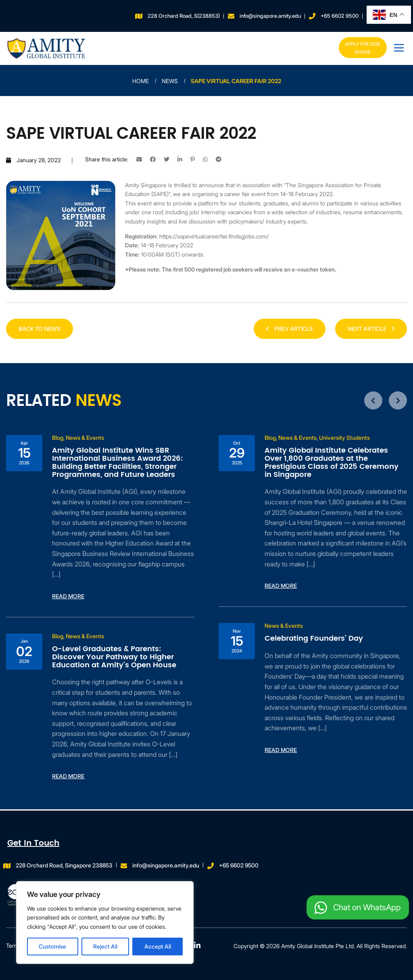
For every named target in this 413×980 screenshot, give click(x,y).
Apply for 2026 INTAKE (361, 48)
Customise (52, 946)
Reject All (105, 946)
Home (141, 81)
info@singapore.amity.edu (270, 16)
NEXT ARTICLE (371, 329)
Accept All (158, 946)
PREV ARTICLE (290, 329)
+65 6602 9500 (340, 16)
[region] (105, 923)
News (170, 81)
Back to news (40, 329)
